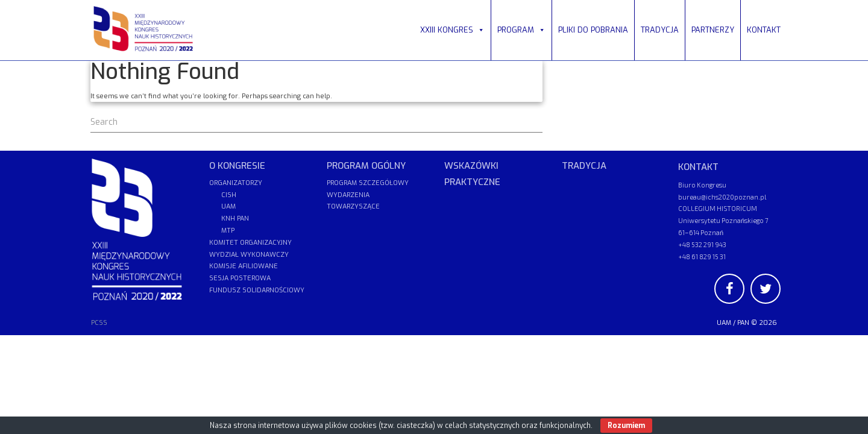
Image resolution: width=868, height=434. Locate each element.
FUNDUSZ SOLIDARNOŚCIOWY (257, 290)
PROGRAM (521, 30)
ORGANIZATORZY (236, 183)
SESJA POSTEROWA (240, 278)
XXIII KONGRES (452, 30)
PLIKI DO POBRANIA (593, 30)
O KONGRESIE (237, 166)
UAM (724, 323)
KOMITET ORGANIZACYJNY (250, 243)
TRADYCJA (660, 30)
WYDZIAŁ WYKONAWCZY (249, 255)
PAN (743, 323)
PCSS (99, 323)
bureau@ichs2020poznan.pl (722, 197)
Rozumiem (626, 426)
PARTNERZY (713, 30)
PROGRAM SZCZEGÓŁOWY (368, 183)
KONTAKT (764, 30)
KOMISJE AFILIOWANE (244, 266)
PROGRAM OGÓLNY (366, 166)
